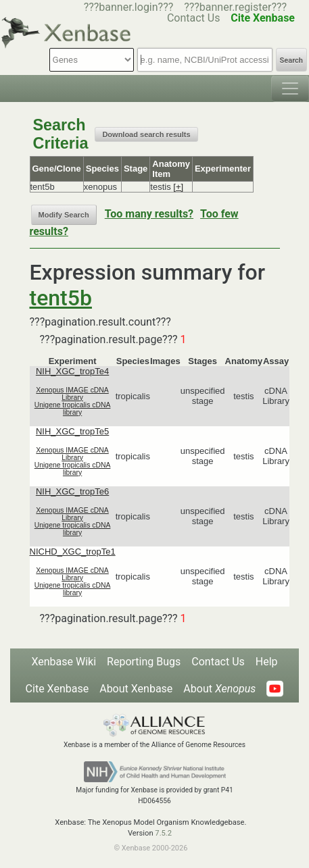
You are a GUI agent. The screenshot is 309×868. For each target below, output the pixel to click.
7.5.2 (163, 833)
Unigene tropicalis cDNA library (73, 409)
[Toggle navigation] (290, 88)
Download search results (146, 134)
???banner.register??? (235, 7)
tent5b (61, 298)
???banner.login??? (129, 7)
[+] (178, 187)
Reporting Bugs (144, 662)
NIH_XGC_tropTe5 (72, 431)
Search (291, 60)
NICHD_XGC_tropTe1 (73, 552)
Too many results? (149, 214)
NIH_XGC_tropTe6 (72, 491)
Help (267, 662)
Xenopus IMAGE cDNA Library (72, 394)
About (219, 689)
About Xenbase (136, 689)
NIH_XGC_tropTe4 (72, 371)
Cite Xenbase (57, 689)
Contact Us (218, 662)
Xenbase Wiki (64, 662)
